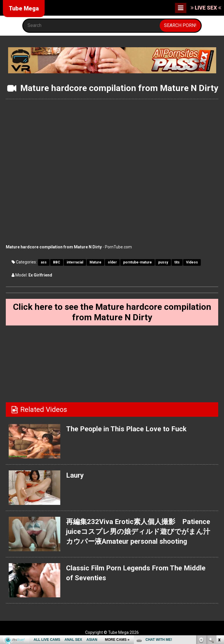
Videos (192, 262)
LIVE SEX (206, 8)
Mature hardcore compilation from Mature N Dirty (54, 247)
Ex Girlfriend (40, 275)
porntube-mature (138, 262)
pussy (163, 262)
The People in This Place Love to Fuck (126, 429)
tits (177, 262)
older (112, 262)
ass (44, 262)
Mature (95, 262)
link (219, 553)
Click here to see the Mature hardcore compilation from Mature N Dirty (112, 312)
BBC (57, 262)
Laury (75, 475)
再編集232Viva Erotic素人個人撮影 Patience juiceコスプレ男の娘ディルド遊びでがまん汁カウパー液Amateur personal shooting (138, 532)
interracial (75, 262)
